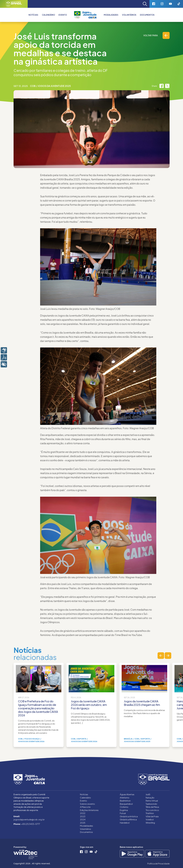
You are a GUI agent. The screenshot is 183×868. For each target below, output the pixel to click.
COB (33, 86)
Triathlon (150, 813)
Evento (83, 801)
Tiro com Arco (152, 810)
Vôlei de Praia (152, 816)
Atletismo (125, 798)
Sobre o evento (87, 804)
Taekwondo (151, 804)
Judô (148, 794)
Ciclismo (124, 807)
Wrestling (150, 823)
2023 (83, 816)
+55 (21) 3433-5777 (31, 824)
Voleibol (150, 819)
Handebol (125, 823)
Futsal (123, 813)
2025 (83, 823)
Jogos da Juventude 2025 (54, 86)
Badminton (125, 801)
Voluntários (129, 15)
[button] (161, 656)
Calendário (48, 15)
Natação (150, 798)
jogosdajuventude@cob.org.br (29, 819)
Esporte (82, 739)
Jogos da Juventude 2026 (31, 741)
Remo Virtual (152, 801)
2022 (83, 813)
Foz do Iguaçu (32, 739)
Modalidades (111, 15)
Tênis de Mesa (152, 807)
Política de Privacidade (158, 863)
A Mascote (85, 807)
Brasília (128, 739)
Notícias (33, 15)
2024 (83, 819)
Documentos (147, 15)
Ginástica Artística (129, 816)
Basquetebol (126, 804)
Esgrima (124, 810)
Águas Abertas (127, 794)
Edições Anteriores (89, 810)
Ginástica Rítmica (128, 819)
